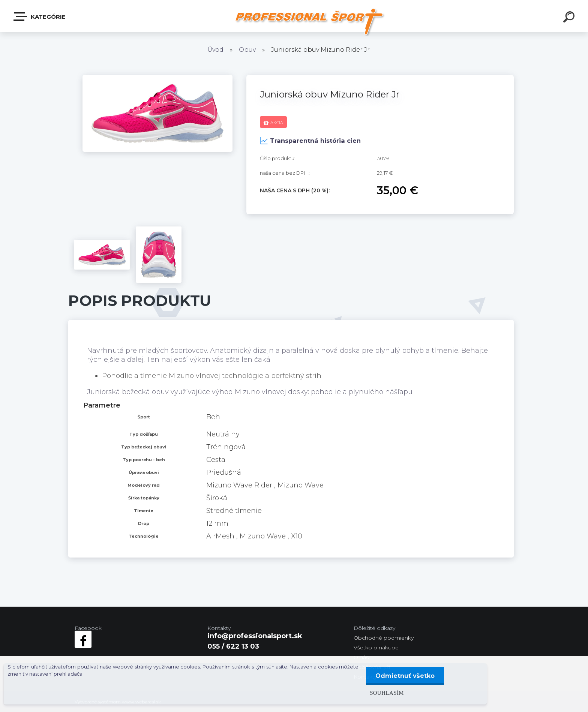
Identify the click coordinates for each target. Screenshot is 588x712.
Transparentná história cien (310, 141)
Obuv (247, 50)
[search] (570, 18)
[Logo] (309, 22)
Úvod (215, 50)
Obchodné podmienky (384, 638)
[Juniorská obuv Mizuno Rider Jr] (157, 78)
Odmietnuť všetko (405, 676)
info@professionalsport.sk (255, 636)
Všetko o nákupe (376, 648)
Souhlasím (387, 693)
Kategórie (40, 16)
